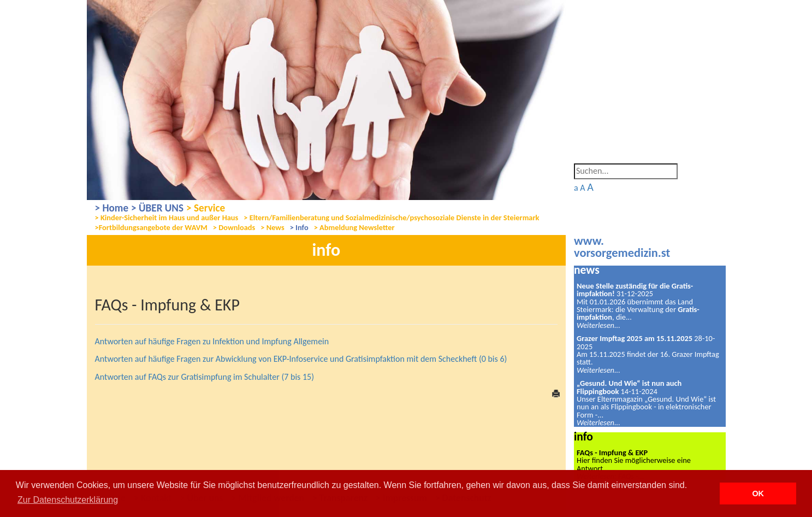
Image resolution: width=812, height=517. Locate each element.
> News (272, 228)
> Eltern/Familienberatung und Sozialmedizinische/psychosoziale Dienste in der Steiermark (391, 218)
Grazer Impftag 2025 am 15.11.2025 (635, 338)
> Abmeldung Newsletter (354, 228)
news (587, 270)
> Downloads (234, 228)
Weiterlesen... (598, 325)
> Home (112, 208)
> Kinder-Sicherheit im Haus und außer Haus (167, 218)
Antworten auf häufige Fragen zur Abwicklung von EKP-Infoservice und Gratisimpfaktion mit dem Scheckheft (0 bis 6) (301, 359)
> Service (206, 208)
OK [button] (758, 493)
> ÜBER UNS (157, 208)
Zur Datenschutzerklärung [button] (68, 500)
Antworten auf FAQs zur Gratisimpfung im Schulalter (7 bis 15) (205, 377)
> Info (299, 228)
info (583, 436)
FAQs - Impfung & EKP (612, 453)
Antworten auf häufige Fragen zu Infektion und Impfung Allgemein (212, 341)
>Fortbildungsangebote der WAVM (151, 228)
